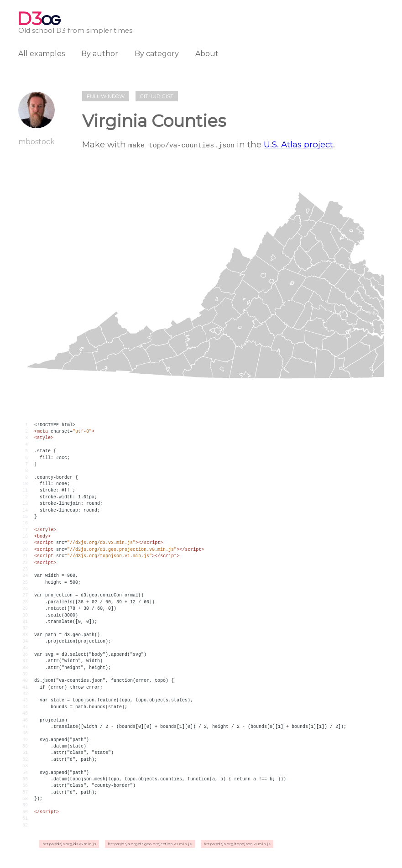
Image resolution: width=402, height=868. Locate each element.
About (207, 54)
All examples (42, 54)
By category (157, 54)
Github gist (157, 96)
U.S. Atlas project (298, 144)
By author (100, 54)
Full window (106, 96)
